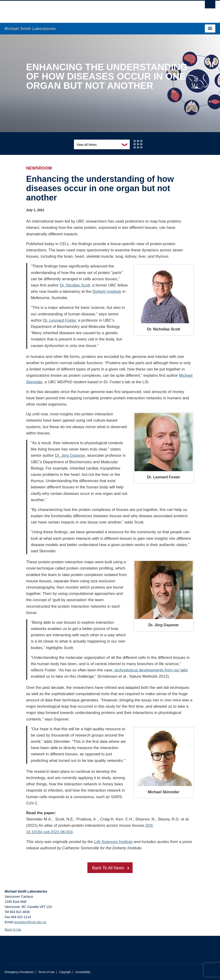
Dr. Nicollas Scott (75, 285)
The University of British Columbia (94, 10)
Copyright (65, 972)
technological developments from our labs (151, 670)
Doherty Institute (107, 292)
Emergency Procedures (19, 972)
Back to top (15, 930)
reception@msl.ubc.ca (30, 922)
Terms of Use (46, 972)
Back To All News (108, 868)
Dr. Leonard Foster (60, 320)
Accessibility (83, 972)
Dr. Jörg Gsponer (70, 455)
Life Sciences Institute (113, 842)
